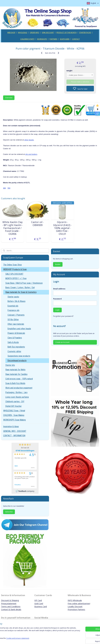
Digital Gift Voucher (14, 406)
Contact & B (6, 609)
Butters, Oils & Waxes (17, 301)
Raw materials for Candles (16, 374)
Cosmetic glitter (14, 351)
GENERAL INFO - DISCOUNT (15, 431)
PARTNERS (53, 39)
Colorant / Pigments (16, 315)
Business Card (41, 606)
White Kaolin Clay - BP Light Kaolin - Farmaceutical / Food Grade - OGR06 (13, 228)
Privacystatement (9, 603)
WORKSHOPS (42, 39)
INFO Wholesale (75, 600)
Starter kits (10, 365)
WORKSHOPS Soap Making (14, 420)
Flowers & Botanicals (16, 333)
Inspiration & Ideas (11, 427)
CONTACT (76, 39)
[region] (32, 635)
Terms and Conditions (11, 606)
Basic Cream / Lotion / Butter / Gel (20, 288)
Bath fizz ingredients (16, 347)
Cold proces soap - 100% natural (19, 379)
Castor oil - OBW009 (37, 224)
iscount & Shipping (11, 600)
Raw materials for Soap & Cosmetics (21, 292)
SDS (4, 188)
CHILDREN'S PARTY (27, 39)
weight (69, 71)
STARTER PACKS (85, 33)
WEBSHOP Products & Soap (15, 269)
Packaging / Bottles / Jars (16, 392)
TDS (9, 188)
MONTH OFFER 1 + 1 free (16, 278)
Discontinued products (17, 361)
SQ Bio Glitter (13, 320)
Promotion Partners (76, 609)
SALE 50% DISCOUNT (14, 274)
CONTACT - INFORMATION (14, 436)
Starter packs (13, 297)
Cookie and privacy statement (39, 639)
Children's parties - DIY (15, 402)
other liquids (29, 140)
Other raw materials (16, 324)
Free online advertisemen (79, 603)
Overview (9, 98)
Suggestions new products (19, 356)
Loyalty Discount (75, 606)
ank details (17, 609)
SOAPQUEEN (65, 39)
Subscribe (9, 512)
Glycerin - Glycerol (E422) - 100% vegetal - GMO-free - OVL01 (62, 228)
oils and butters (31, 154)
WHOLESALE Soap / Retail (14, 411)
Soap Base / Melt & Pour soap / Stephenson (24, 283)
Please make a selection (80, 82)
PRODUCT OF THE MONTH (67, 33)
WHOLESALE (23, 33)
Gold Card (39, 603)
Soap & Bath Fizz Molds (15, 383)
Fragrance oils (13, 310)
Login (57, 310)
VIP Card (38, 600)
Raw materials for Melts (15, 370)
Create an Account (62, 342)
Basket (58, 264)
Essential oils (13, 306)
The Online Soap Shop (13, 265)
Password (57, 299)
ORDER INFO (35, 33)
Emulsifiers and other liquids (19, 329)
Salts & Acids (13, 342)
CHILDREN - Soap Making (14, 415)
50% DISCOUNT (48, 33)
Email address (59, 289)
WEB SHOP (11, 33)
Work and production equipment (19, 388)
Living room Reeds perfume (17, 397)
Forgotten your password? (63, 316)
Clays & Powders (15, 338)
